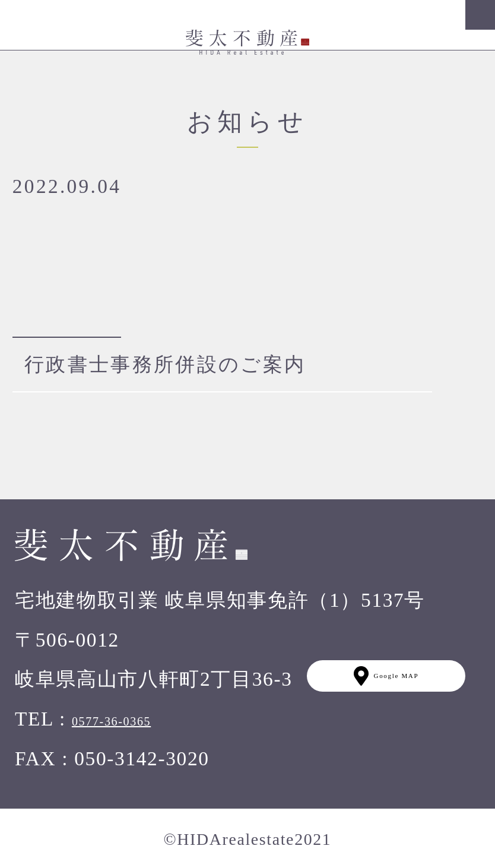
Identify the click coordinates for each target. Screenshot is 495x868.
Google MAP (386, 676)
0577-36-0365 (111, 721)
